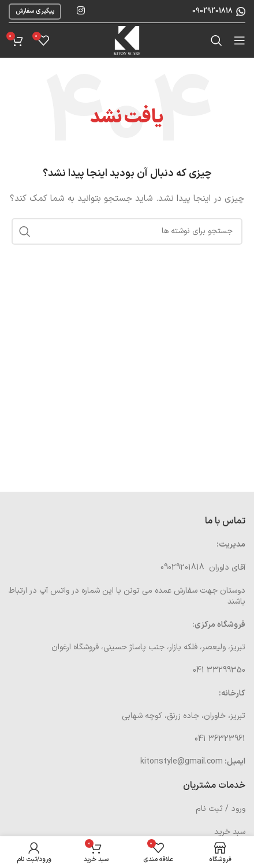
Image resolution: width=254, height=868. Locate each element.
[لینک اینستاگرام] (81, 11)
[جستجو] (216, 40)
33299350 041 (219, 670)
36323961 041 (220, 739)
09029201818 (212, 11)
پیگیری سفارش (35, 11)
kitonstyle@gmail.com (182, 762)
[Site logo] (127, 40)
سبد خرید (230, 832)
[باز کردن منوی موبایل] (240, 40)
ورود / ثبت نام (221, 809)
